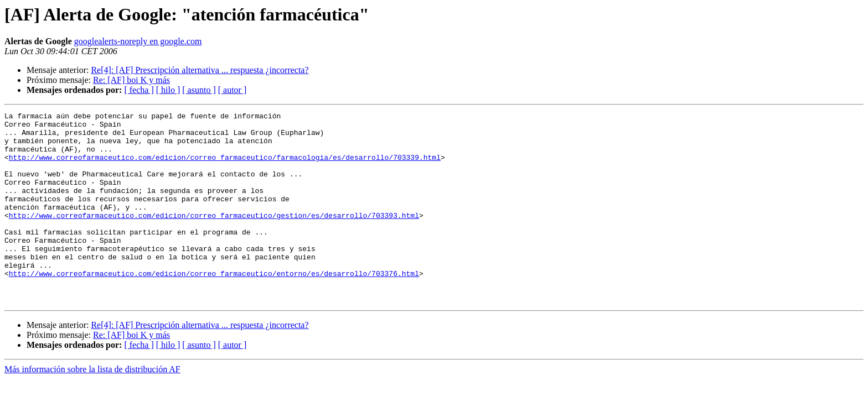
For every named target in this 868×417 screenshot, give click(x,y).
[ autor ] (232, 90)
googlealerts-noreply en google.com (138, 41)
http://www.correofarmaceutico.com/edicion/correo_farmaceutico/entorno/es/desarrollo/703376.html (214, 306)
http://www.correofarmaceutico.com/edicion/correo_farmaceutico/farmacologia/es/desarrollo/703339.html (225, 167)
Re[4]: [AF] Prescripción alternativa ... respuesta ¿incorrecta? (200, 70)
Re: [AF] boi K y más (131, 80)
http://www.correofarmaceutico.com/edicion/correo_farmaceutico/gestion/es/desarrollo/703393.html (214, 237)
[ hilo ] (168, 90)
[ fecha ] (139, 90)
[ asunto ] (199, 90)
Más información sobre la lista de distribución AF (92, 407)
